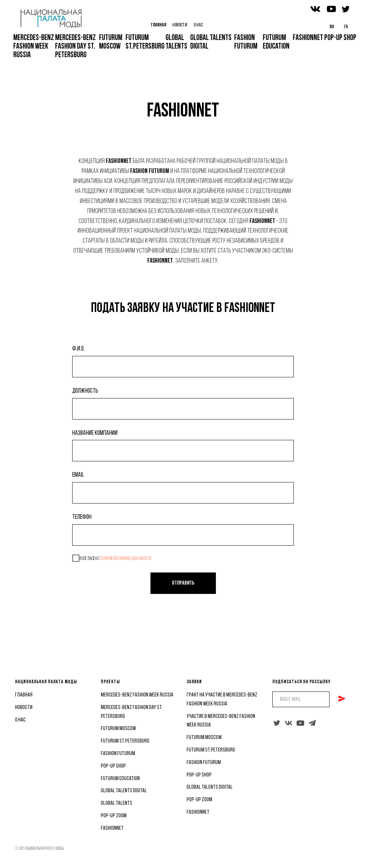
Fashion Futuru (202, 763)
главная (24, 695)
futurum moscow (118, 729)
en (346, 27)
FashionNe (197, 812)
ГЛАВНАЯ (159, 25)
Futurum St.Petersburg (125, 741)
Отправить (183, 583)
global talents (117, 803)
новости (24, 708)
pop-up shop (113, 766)
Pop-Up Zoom (114, 816)
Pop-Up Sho (198, 775)
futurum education (120, 779)
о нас (20, 720)
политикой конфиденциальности (126, 559)
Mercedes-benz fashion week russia (137, 695)
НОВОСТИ (180, 25)
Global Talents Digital (124, 791)
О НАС (198, 25)
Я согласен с (112, 558)
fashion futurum (118, 754)
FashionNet (112, 828)
